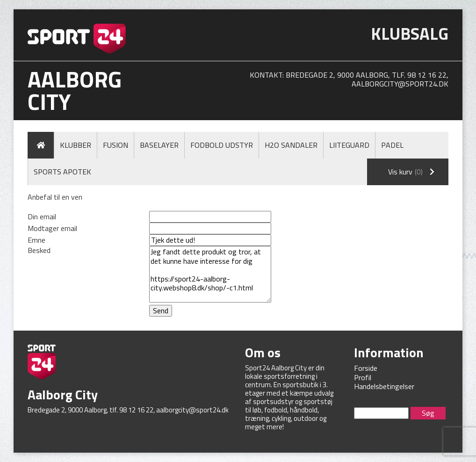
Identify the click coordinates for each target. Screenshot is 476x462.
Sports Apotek (62, 172)
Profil (363, 377)
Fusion (115, 145)
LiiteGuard (349, 145)
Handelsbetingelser (384, 386)
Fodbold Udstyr (222, 145)
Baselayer (159, 145)
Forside (366, 368)
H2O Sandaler (291, 145)
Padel (392, 145)
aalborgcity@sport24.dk (400, 84)
